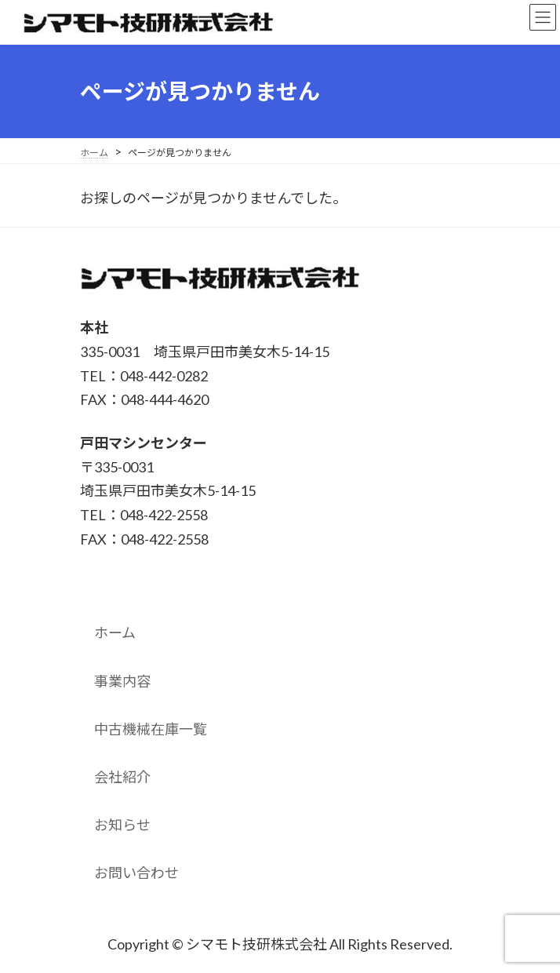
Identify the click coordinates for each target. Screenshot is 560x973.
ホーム (115, 632)
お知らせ (122, 825)
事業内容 (122, 681)
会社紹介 (122, 777)
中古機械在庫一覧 (151, 729)
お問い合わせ (136, 873)
